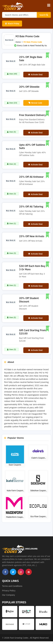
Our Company (8, 595)
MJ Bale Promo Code (33, 42)
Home (18, 42)
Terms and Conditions (12, 586)
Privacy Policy (9, 590)
